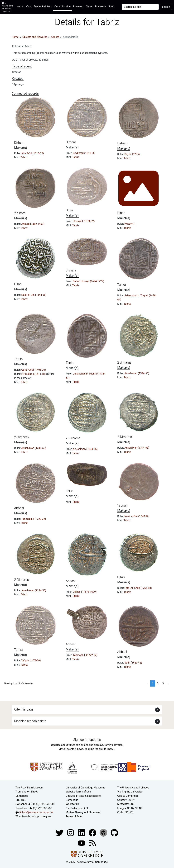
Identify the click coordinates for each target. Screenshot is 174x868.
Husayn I (129, 224)
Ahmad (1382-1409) (33, 224)
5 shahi (71, 270)
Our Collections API (77, 808)
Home (21, 6)
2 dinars (20, 213)
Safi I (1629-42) (133, 663)
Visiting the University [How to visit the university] (130, 792)
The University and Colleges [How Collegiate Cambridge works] (133, 788)
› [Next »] (168, 683)
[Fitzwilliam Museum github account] (114, 832)
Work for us (72, 804)
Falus (70, 491)
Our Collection (63, 7)
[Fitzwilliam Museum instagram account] (71, 832)
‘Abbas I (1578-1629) (85, 592)
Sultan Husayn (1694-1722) (88, 281)
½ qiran (122, 505)
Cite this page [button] (24, 709)
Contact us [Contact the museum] (72, 800)
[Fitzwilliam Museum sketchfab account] (104, 832)
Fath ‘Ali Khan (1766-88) (138, 588)
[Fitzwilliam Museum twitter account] (60, 832)
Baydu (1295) (132, 154)
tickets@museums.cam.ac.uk (36, 812)
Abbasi (19, 508)
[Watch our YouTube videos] (82, 843)
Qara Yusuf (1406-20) (34, 370)
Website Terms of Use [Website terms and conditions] (78, 792)
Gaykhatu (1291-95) (84, 153)
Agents (55, 37)
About (89, 7)
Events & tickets (43, 7)
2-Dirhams (22, 437)
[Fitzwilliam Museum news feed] (92, 843)
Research (101, 7)
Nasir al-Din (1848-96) (34, 295)
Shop (111, 7)
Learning (78, 7)
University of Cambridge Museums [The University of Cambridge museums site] (85, 788)
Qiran (18, 284)
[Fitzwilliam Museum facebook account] (82, 832)
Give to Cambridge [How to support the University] (128, 796)
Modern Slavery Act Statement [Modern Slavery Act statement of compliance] (83, 812)
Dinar (69, 210)
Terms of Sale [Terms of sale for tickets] (74, 816)
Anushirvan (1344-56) (137, 373)
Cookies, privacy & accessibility (84, 796)
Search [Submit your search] (166, 7)
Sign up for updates (87, 740)
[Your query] (140, 7)
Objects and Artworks (35, 37)
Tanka (122, 285)
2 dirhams (124, 362)
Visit (29, 7)
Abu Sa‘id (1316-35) (32, 153)
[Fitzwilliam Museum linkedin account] (93, 832)
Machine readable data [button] (30, 721)
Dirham (19, 142)
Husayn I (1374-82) (84, 221)
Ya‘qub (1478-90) (31, 661)
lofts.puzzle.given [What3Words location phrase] (41, 816)
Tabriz (24, 157)
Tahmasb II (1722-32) (34, 519)
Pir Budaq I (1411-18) (34, 374)
